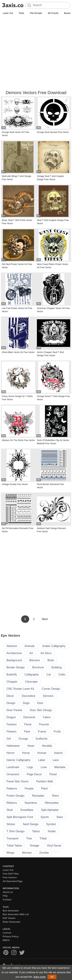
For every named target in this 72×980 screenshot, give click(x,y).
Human (42, 753)
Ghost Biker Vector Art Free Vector (18, 352)
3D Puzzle (53, 13)
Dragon (11, 717)
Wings (10, 853)
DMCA (6, 940)
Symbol (51, 824)
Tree (29, 838)
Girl (9, 739)
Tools (21, 13)
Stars (60, 817)
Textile (51, 831)
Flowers (11, 732)
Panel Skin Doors (18, 781)
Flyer (27, 732)
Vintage (34, 846)
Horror (10, 753)
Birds (51, 660)
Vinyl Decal (54, 846)
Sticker (11, 824)
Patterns (12, 789)
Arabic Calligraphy (54, 646)
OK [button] (52, 977)
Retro (55, 796)
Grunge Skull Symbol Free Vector (53, 132)
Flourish (44, 724)
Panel (53, 774)
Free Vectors (10, 877)
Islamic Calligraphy (18, 760)
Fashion (12, 724)
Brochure (38, 667)
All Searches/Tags (13, 881)
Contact (7, 900)
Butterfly (12, 675)
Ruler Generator (12, 922)
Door (40, 703)
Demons (48, 696)
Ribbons (12, 803)
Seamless (31, 803)
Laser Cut (8, 13)
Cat (49, 675)
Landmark (13, 767)
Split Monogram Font (20, 817)
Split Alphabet (50, 810)
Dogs (26, 703)
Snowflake (27, 810)
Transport (13, 838)
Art (31, 653)
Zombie (44, 853)
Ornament (13, 774)
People (29, 789)
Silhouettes (52, 803)
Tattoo (36, 831)
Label (41, 760)
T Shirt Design (15, 831)
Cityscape (31, 682)
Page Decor (34, 774)
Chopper (12, 682)
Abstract (12, 646)
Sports (45, 817)
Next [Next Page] (45, 619)
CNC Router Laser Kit (20, 689)
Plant (44, 789)
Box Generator (11, 911)
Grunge (23, 739)
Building (57, 667)
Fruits (57, 732)
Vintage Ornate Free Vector (15, 484)
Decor (10, 696)
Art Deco (46, 653)
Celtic (62, 675)
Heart (31, 746)
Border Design (16, 667)
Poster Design (15, 796)
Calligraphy (32, 675)
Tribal (43, 838)
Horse (26, 753)
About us (8, 892)
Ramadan (38, 796)
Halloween (13, 746)
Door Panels (14, 710)
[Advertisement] (36, 53)
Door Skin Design (41, 710)
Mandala (60, 767)
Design (11, 703)
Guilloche (41, 739)
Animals (30, 646)
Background (14, 660)
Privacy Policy (11, 936)
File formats (36, 13)
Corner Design (51, 689)
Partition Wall (45, 781)
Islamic (59, 753)
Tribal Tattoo (14, 846)
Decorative (28, 696)
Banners (35, 660)
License (7, 933)
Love (44, 767)
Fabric (47, 717)
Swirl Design (31, 824)
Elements (29, 717)
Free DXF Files (11, 874)
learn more (40, 977)
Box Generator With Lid (16, 914)
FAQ (5, 896)
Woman (27, 853)
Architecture (14, 653)
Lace (56, 760)
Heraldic (47, 746)
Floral (28, 724)
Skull (10, 810)
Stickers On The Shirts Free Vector (18, 440)
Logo (30, 767)
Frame (42, 732)
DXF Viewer (9, 918)
